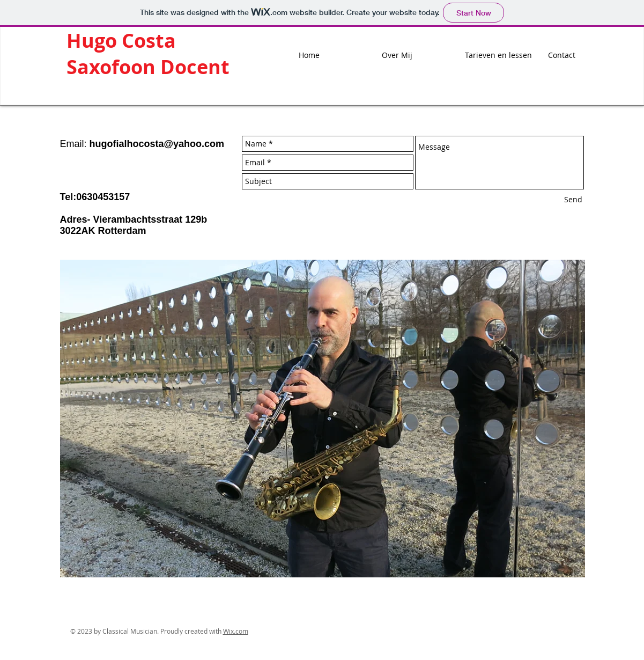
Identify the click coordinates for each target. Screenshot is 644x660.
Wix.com (236, 631)
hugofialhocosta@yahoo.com (157, 144)
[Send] (573, 200)
